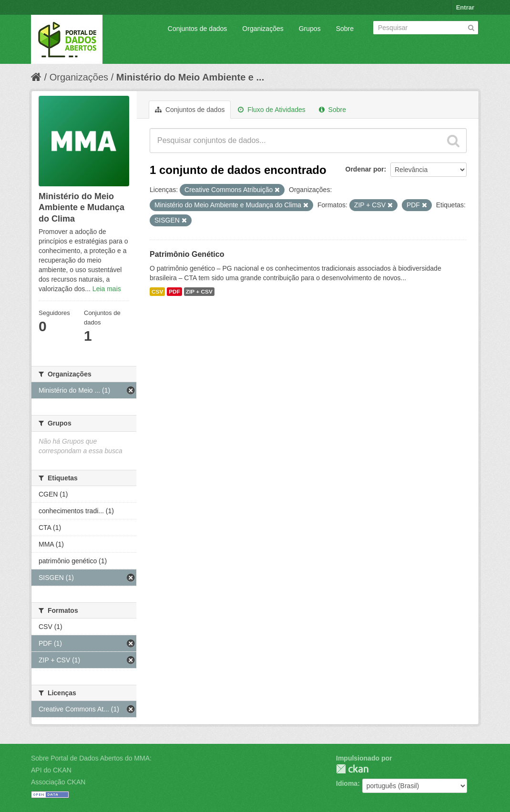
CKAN (352, 769)
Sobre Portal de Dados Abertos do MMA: (91, 758)
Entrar (465, 7)
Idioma (347, 783)
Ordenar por (365, 169)
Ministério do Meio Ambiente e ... (190, 77)
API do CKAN (51, 770)
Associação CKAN (58, 782)
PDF (174, 292)
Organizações (263, 29)
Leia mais (107, 289)
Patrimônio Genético (187, 254)
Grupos (310, 29)
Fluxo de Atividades (271, 110)
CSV (157, 292)
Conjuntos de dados (198, 29)
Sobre (345, 29)
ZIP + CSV (199, 292)
